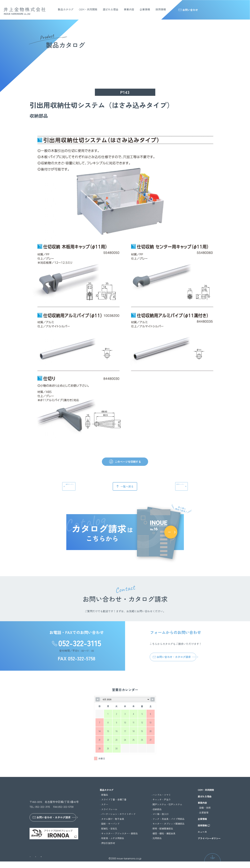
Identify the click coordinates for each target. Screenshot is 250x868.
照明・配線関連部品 (163, 829)
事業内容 (129, 9)
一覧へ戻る (127, 486)
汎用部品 (157, 838)
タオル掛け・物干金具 (113, 819)
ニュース (202, 832)
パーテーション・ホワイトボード (118, 814)
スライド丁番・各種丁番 (114, 800)
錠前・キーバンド (110, 824)
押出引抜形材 (108, 843)
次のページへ (172, 486)
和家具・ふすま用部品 (113, 838)
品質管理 (204, 813)
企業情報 (145, 9)
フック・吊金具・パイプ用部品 (169, 819)
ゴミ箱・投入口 (161, 814)
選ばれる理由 (111, 9)
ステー (105, 804)
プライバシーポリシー (209, 838)
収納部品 (157, 809)
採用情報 (161, 9)
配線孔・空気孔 (109, 829)
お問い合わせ (188, 10)
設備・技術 (205, 808)
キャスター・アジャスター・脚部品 (120, 833)
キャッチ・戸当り (162, 800)
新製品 (105, 795)
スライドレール (109, 809)
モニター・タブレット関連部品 (169, 824)
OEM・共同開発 (88, 9)
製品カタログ (66, 9)
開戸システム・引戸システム (167, 804)
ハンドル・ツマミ (162, 795)
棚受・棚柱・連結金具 (164, 833)
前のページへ (78, 486)
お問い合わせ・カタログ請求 (172, 657)
